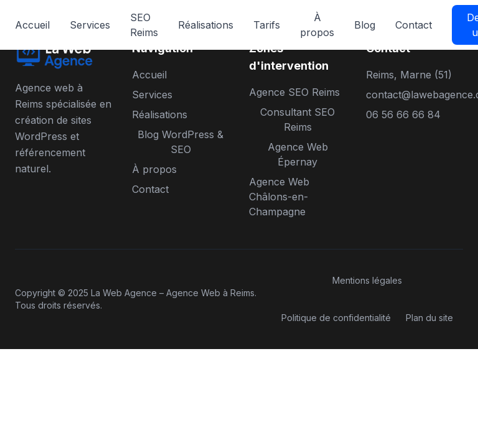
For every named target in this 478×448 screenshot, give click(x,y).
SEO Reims (144, 25)
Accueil (32, 25)
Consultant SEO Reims (298, 119)
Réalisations (206, 25)
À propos (317, 25)
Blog (365, 25)
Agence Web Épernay (298, 154)
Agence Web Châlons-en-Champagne (279, 197)
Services (90, 25)
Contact (414, 25)
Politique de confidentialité (336, 318)
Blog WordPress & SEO (180, 142)
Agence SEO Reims (294, 92)
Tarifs (267, 25)
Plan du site (429, 318)
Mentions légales (367, 280)
